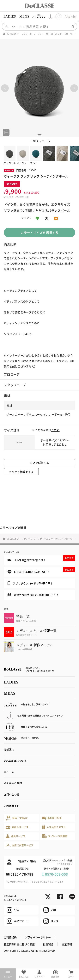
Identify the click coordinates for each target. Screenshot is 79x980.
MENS (24, 16)
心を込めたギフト (54, 827)
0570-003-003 (57, 874)
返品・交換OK (17, 818)
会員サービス (16, 836)
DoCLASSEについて (15, 761)
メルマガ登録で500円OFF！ (41, 559)
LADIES (10, 16)
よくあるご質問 (13, 783)
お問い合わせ (12, 794)
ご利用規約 (10, 937)
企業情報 (67, 944)
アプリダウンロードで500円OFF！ (30, 583)
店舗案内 (9, 749)
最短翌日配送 (52, 818)
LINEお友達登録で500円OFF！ (41, 570)
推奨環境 (48, 944)
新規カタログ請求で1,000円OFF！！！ (33, 595)
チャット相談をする (21, 472)
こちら (55, 430)
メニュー (8, 975)
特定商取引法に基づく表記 (19, 944)
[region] (39, 16)
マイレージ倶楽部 (55, 836)
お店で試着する (39, 463)
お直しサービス (17, 827)
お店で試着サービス (20, 845)
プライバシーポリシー (38, 937)
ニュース (9, 772)
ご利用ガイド (12, 806)
